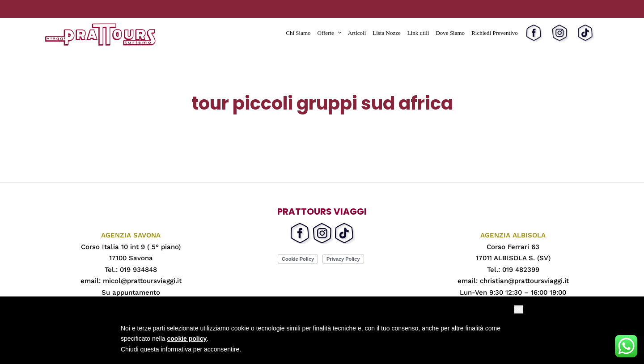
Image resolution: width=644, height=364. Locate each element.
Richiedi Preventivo (495, 33)
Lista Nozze (386, 33)
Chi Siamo (298, 33)
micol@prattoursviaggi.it (142, 281)
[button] (519, 309)
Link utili (418, 33)
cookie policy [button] (187, 339)
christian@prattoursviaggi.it (524, 281)
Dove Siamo (450, 33)
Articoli (357, 33)
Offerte (326, 33)
